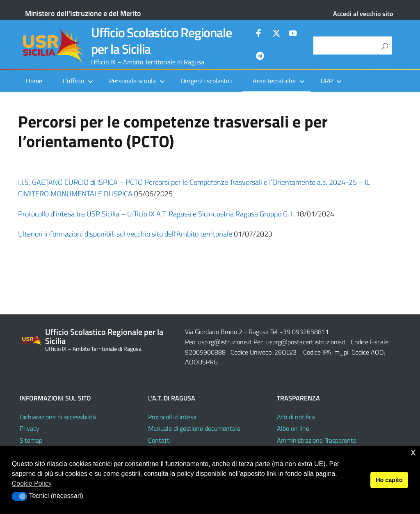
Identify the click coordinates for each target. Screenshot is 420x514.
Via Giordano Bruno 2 (214, 332)
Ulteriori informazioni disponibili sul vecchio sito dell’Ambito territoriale (125, 234)
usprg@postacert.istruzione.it (306, 342)
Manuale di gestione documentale (194, 428)
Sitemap (31, 440)
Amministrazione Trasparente (317, 440)
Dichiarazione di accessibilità (58, 417)
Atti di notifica (296, 417)
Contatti (159, 440)
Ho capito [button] (389, 480)
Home (34, 81)
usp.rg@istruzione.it (226, 342)
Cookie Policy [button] (32, 483)
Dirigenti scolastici (207, 81)
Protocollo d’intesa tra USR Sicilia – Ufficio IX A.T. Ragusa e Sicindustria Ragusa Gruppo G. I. (156, 214)
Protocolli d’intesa (172, 417)
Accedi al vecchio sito (363, 14)
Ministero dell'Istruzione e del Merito (83, 13)
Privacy (30, 428)
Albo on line (293, 428)
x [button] (413, 452)
